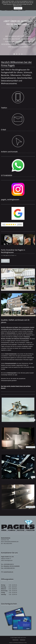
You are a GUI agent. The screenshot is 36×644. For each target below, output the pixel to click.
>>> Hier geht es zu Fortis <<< (9, 255)
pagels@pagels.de (8, 572)
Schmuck (32, 420)
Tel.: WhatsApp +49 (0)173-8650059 (10, 566)
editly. (26, 643)
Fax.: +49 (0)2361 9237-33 (8, 568)
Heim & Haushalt (30, 507)
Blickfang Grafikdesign (19, 643)
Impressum (23, 640)
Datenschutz (15, 640)
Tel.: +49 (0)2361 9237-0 (7, 564)
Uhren (33, 477)
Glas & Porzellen (31, 447)
